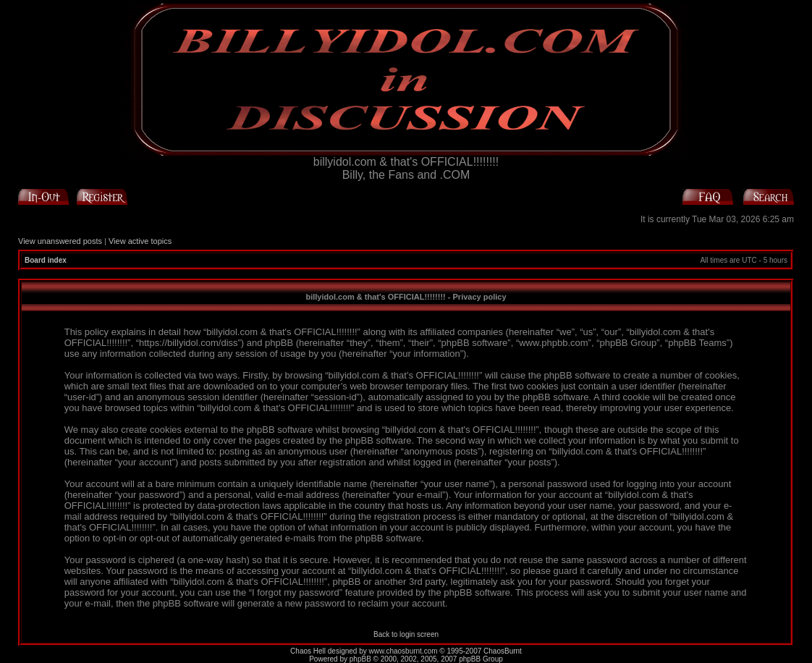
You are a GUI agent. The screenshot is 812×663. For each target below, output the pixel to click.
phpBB (360, 659)
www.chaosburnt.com (403, 651)
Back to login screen (406, 634)
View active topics (140, 241)
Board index (46, 260)
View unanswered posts (60, 241)
